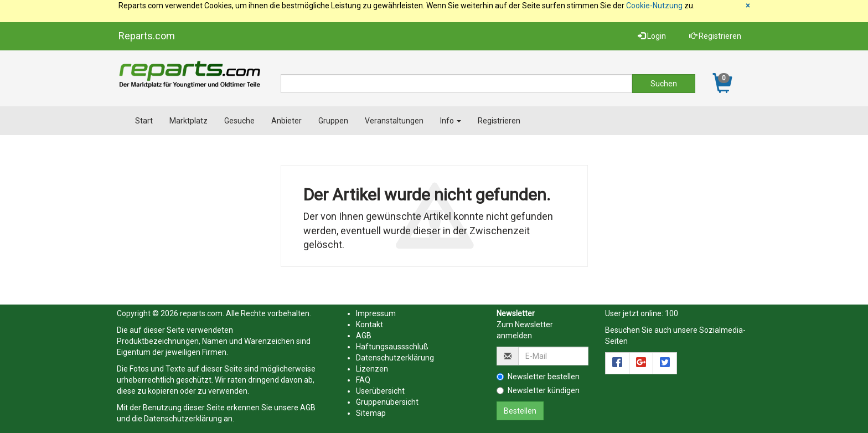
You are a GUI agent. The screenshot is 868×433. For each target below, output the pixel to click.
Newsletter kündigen (538, 390)
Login (652, 36)
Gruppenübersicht (387, 402)
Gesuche (239, 121)
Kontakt (370, 324)
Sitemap (371, 413)
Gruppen (333, 121)
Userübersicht (380, 391)
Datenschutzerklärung (183, 419)
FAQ (363, 380)
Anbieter (286, 121)
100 (671, 313)
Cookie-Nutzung (654, 6)
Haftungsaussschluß (392, 347)
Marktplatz (188, 121)
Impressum (376, 313)
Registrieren (715, 36)
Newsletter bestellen (538, 377)
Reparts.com (147, 36)
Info (451, 121)
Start (144, 121)
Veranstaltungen (394, 121)
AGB (308, 408)
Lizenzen (372, 369)
